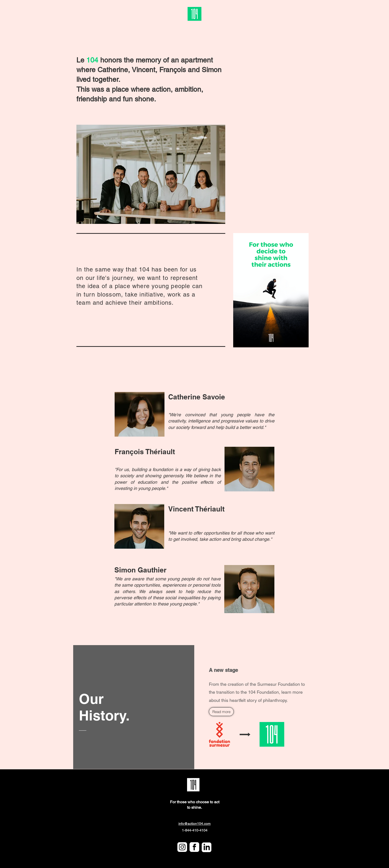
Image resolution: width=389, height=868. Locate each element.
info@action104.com (194, 824)
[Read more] (221, 712)
